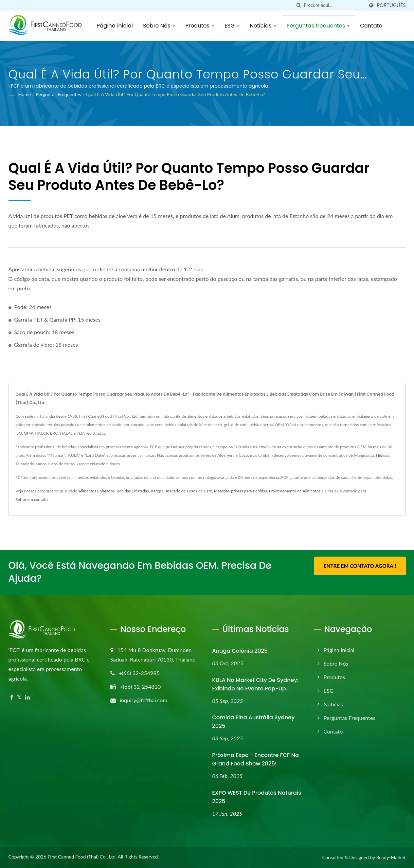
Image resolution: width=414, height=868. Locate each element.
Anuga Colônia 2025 (240, 651)
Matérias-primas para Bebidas (240, 491)
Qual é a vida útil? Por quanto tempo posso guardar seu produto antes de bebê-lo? (176, 94)
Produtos (200, 26)
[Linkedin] (28, 697)
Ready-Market (391, 857)
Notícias (263, 26)
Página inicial (115, 26)
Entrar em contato (32, 499)
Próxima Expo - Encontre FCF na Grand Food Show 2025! (256, 759)
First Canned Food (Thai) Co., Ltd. (82, 857)
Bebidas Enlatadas (133, 491)
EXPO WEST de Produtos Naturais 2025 (257, 797)
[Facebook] (12, 697)
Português (391, 5)
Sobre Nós (159, 26)
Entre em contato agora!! (360, 566)
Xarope (157, 491)
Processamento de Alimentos (295, 491)
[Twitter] (19, 697)
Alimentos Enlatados (96, 491)
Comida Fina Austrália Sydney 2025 (254, 722)
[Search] (334, 5)
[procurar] (299, 5)
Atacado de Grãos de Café (189, 491)
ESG (232, 26)
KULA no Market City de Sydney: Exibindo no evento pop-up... (255, 684)
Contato (371, 26)
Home (25, 94)
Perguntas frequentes (318, 26)
